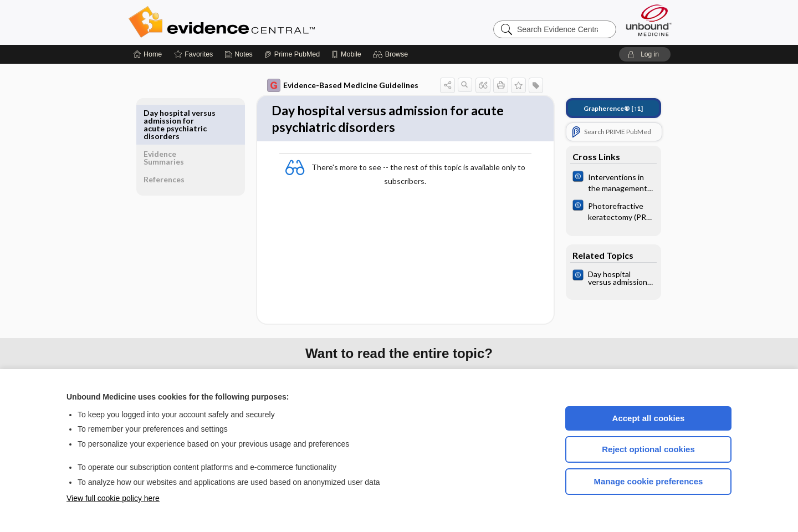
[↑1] (605, 108)
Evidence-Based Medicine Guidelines (335, 85)
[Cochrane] (606, 182)
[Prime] (292, 54)
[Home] (148, 54)
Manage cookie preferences (649, 481)
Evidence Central (266, 22)
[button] (392, 54)
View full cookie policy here (113, 498)
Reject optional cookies (648, 449)
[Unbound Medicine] (649, 20)
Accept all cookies (649, 418)
